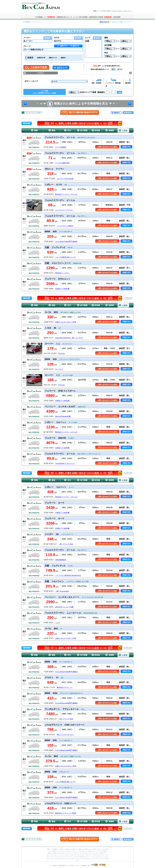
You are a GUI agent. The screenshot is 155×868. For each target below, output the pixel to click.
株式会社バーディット (65, 687)
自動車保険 (108, 17)
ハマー (106, 853)
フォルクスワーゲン (77, 853)
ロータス (77, 857)
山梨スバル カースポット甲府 (66, 322)
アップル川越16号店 (62, 163)
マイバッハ (95, 851)
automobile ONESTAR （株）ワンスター (69, 338)
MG (81, 857)
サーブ (78, 860)
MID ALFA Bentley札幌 (63, 416)
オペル (85, 853)
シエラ (58, 623)
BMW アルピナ (57, 853)
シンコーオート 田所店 (65, 226)
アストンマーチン (50, 857)
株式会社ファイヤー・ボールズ (66, 194)
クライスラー (82, 855)
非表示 (30, 58)
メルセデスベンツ (83, 851)
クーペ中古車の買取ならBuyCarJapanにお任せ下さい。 (115, 11)
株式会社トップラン (62, 273)
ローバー (72, 857)
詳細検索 (41, 73)
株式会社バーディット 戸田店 (66, 813)
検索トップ (50, 849)
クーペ (38, 22)
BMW (105, 851)
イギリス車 (72, 849)
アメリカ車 (66, 849)
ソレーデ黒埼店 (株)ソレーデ (65, 782)
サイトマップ (128, 22)
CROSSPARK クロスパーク (65, 464)
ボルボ (107, 859)
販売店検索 (117, 17)
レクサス (98, 849)
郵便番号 (101, 92)
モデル (57, 38)
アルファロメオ (59, 859)
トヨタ (103, 849)
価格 (106, 38)
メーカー (27, 38)
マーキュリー (67, 855)
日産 (107, 849)
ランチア (94, 859)
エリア (88, 38)
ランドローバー (65, 857)
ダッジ (88, 855)
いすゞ (76, 851)
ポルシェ (64, 853)
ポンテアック (75, 855)
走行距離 (108, 45)
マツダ (62, 851)
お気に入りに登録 (117, 22)
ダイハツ (71, 851)
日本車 (55, 849)
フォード (61, 855)
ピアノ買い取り (71, 866)
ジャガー (58, 857)
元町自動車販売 (61, 560)
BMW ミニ (50, 853)
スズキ (67, 851)
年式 (106, 53)
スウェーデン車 (92, 849)
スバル (58, 851)
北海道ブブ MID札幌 (62, 289)
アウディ (69, 853)
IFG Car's (62, 353)
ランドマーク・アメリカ (64, 210)
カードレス (59, 369)
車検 (89, 866)
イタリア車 (84, 849)
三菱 (54, 851)
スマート (101, 851)
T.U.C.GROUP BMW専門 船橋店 (66, 242)
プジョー (48, 859)
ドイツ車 (60, 849)
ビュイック (49, 855)
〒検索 (120, 92)
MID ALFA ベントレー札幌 (64, 607)
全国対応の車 (41, 58)
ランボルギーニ (87, 859)
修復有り (64, 58)
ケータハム (100, 857)
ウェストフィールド (91, 857)
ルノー (53, 859)
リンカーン (55, 855)
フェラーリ (67, 859)
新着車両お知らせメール (64, 17)
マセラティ (73, 859)
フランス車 (78, 849)
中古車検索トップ (41, 17)
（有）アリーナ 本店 (66, 544)
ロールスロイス (99, 855)
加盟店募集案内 (62, 866)
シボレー (97, 853)
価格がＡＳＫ (53, 58)
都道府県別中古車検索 (96, 17)
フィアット (80, 859)
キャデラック (91, 853)
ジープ (93, 855)
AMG (90, 851)
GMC (102, 853)
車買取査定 (52, 17)
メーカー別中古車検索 (81, 17)
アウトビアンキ (101, 859)
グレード (27, 46)
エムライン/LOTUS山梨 (65, 179)
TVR (84, 857)
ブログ (78, 866)
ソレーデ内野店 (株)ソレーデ (65, 257)
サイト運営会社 (53, 866)
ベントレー (106, 855)
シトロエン (106, 857)
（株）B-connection (62, 591)
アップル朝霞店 (61, 147)
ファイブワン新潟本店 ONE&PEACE (68, 575)
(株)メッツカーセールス (65, 735)
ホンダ (50, 851)
